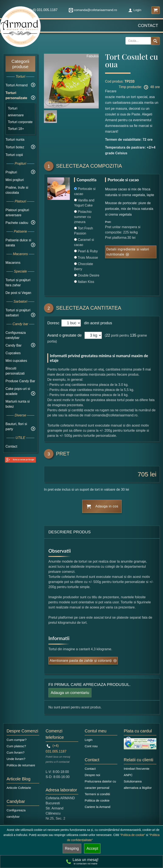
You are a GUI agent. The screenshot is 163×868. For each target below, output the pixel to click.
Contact (148, 25)
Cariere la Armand (98, 807)
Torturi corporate (20, 122)
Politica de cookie (97, 800)
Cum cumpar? (17, 740)
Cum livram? (15, 752)
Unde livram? (16, 759)
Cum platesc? (16, 746)
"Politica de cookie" (133, 835)
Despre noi (92, 775)
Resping (72, 848)
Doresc (54, 323)
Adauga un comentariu (70, 693)
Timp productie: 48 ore (139, 87)
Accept (92, 848)
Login (135, 10)
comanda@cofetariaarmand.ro (93, 10)
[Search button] (155, 41)
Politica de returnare (21, 765)
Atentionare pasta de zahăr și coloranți (81, 661)
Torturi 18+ (16, 129)
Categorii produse (20, 64)
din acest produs (97, 323)
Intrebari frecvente (137, 769)
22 (108, 335)
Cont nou (91, 746)
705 (143, 474)
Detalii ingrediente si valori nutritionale (128, 252)
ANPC (128, 775)
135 (133, 335)
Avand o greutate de (65, 335)
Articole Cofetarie (19, 788)
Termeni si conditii (97, 794)
